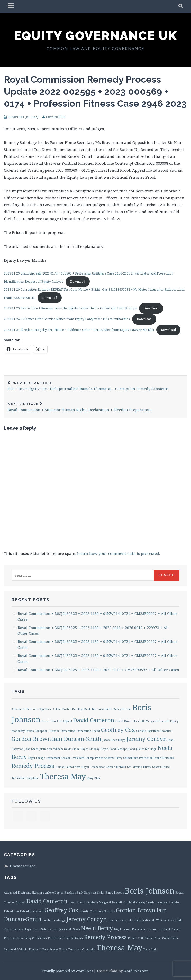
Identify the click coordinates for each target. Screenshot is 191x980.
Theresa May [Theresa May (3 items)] (63, 776)
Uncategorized (23, 866)
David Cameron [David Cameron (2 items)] (94, 720)
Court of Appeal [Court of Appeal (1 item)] (61, 721)
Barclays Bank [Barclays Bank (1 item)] (81, 709)
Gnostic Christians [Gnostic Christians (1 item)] (148, 731)
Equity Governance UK (95, 36)
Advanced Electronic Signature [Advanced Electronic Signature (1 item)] (32, 709)
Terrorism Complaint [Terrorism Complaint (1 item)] (25, 778)
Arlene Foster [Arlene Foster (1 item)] (62, 709)
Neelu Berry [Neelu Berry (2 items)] (97, 928)
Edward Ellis (56, 117)
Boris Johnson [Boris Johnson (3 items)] (149, 891)
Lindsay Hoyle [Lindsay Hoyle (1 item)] (99, 749)
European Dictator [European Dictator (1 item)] (47, 731)
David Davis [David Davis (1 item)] (123, 721)
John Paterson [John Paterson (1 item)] (117, 920)
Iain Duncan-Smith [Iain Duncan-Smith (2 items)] (77, 739)
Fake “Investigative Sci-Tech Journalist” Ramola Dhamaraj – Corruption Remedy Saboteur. (95, 386)
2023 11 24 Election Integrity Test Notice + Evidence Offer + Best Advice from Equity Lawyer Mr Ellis (79, 330)
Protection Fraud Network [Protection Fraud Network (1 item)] (156, 758)
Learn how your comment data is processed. (119, 553)
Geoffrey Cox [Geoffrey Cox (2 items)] (118, 730)
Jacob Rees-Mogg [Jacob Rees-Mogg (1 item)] (114, 740)
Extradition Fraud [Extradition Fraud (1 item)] (88, 731)
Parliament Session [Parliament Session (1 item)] (58, 758)
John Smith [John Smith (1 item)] (31, 749)
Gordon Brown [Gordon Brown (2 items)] (31, 739)
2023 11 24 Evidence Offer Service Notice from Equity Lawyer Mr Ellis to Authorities (67, 319)
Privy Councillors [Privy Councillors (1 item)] (127, 758)
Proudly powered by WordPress (68, 971)
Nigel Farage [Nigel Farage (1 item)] (37, 758)
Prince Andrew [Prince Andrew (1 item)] (105, 758)
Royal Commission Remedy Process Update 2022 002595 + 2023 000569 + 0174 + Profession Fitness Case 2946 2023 (95, 91)
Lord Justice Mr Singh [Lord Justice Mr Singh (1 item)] (142, 749)
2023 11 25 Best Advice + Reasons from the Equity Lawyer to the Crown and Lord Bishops (70, 308)
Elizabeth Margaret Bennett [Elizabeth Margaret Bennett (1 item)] (151, 721)
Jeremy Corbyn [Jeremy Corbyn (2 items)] (146, 739)
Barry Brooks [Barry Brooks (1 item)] (122, 709)
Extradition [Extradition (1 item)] (68, 731)
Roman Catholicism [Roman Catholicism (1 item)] (68, 767)
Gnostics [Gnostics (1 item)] (166, 731)
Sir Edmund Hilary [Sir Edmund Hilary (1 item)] (139, 767)
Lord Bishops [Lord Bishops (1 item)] (118, 749)
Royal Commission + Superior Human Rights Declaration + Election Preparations (95, 407)
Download (78, 282)
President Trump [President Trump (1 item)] (83, 758)
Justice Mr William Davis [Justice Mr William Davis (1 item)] (55, 749)
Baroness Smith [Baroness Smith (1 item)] (102, 709)
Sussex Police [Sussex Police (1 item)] (161, 767)
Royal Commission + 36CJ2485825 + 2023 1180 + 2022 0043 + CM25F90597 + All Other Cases (98, 670)
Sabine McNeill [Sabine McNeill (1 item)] (116, 767)
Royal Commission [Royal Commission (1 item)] (93, 767)
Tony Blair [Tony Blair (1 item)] (94, 778)
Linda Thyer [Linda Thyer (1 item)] (80, 749)
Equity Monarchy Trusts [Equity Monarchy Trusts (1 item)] (139, 902)
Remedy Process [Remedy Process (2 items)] (33, 766)
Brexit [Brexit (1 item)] (46, 721)
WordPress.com (136, 971)
